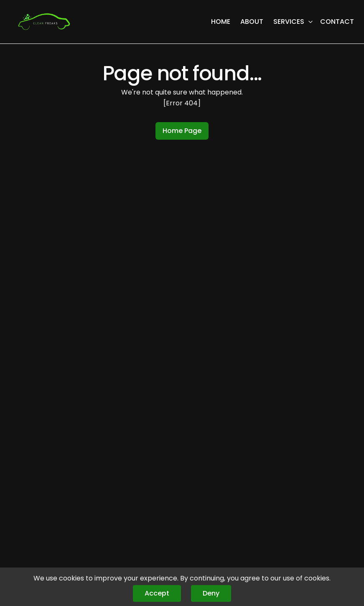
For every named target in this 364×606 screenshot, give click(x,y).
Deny (211, 593)
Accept (157, 593)
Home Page (182, 131)
